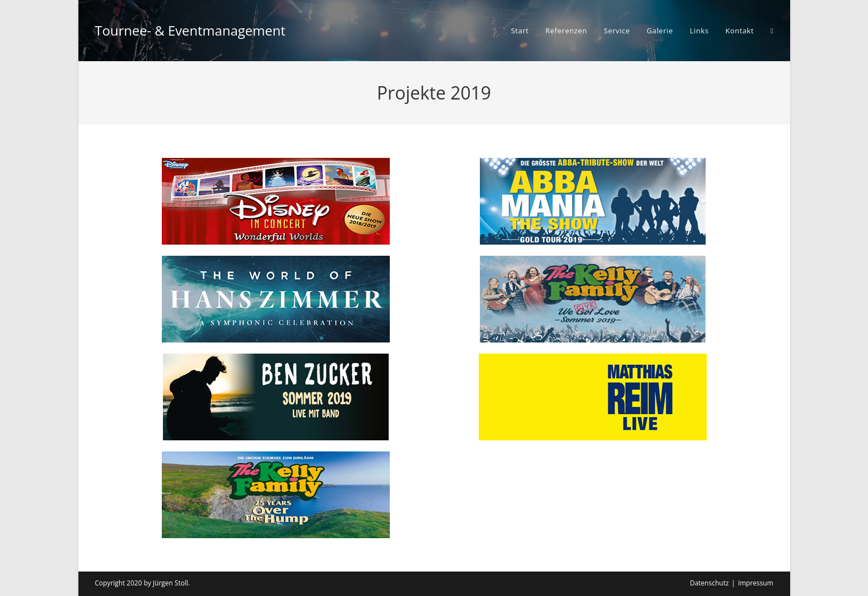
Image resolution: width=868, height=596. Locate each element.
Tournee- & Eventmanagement (190, 30)
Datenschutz (710, 583)
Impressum (755, 583)
